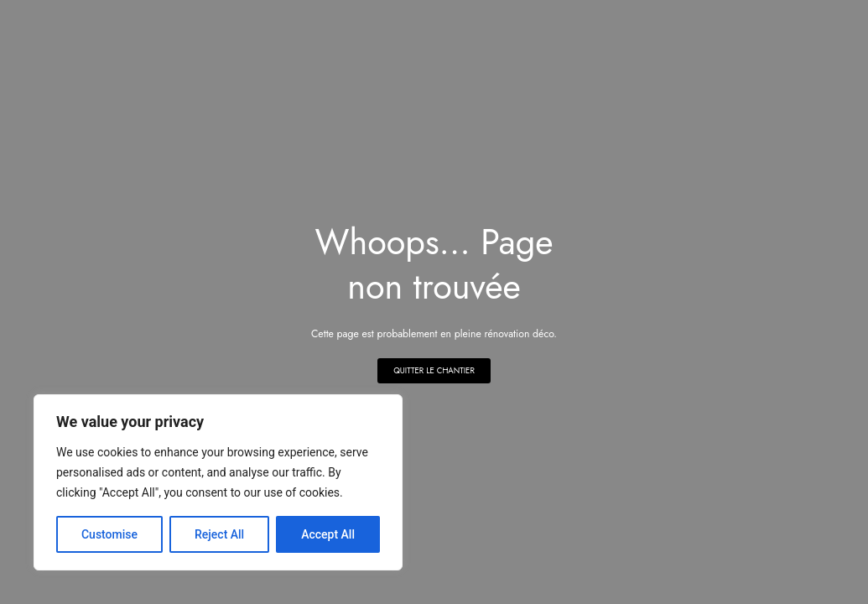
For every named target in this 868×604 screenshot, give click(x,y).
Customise (109, 534)
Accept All (328, 534)
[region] (218, 482)
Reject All (219, 534)
